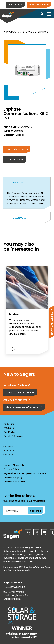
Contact (8, 447)
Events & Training (13, 436)
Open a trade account (20, 401)
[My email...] (16, 511)
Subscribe (36, 511)
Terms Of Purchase (14, 481)
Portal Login (16, 5)
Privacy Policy (11, 469)
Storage (28, 32)
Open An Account (39, 5)
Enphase (43, 32)
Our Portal (9, 432)
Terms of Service (16, 570)
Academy (9, 451)
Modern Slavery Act (15, 465)
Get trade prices (17, 149)
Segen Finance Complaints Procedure (25, 473)
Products (13, 32)
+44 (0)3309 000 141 (14, 587)
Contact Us (15, 160)
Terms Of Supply (13, 477)
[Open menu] (49, 14)
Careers (8, 455)
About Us (9, 424)
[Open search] (42, 14)
